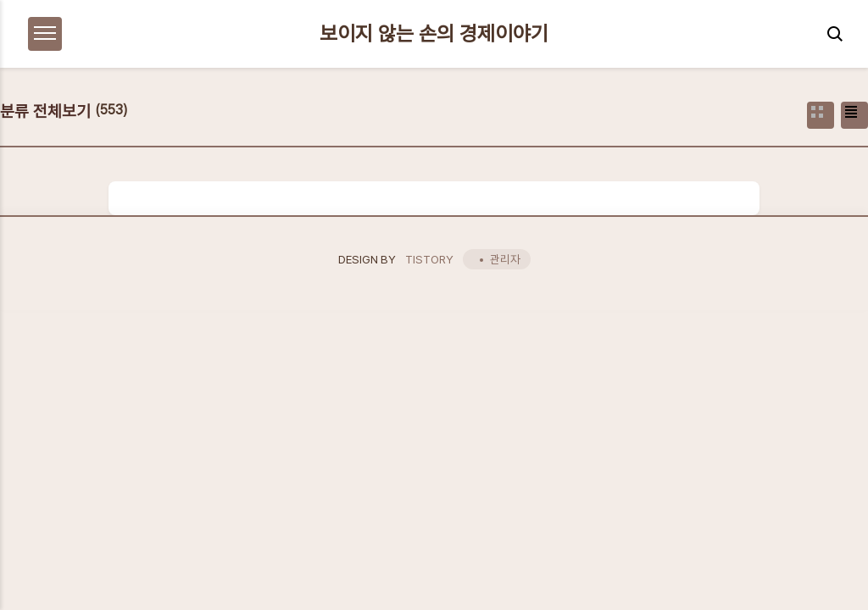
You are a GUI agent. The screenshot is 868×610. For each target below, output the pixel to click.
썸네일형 (821, 115)
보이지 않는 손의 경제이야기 (434, 34)
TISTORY (429, 259)
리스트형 (854, 115)
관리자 (505, 259)
